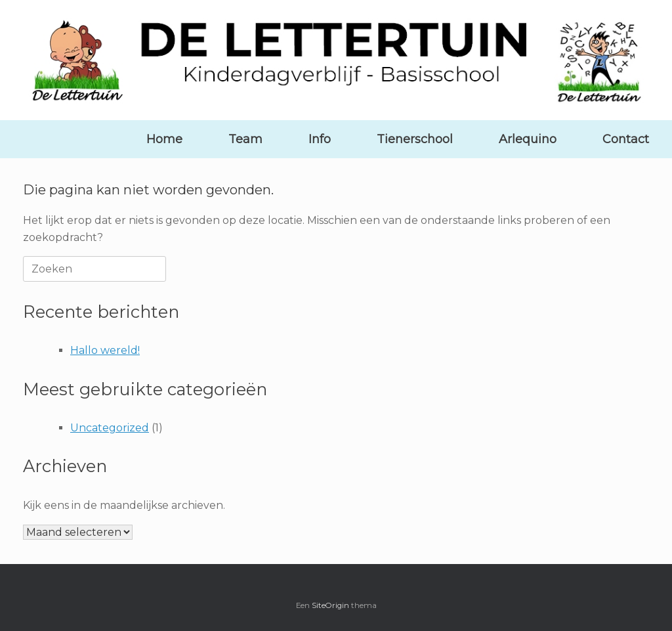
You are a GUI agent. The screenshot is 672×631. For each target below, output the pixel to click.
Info (320, 139)
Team (245, 139)
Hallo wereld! (105, 350)
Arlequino (528, 139)
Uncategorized (110, 428)
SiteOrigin (330, 605)
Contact (626, 139)
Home (164, 139)
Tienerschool (415, 139)
